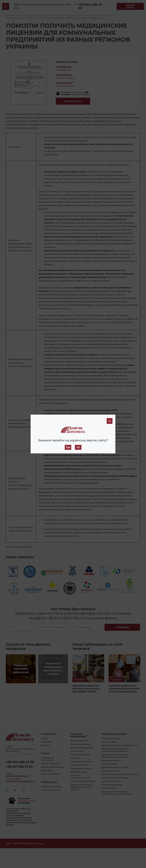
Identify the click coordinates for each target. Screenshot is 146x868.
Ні (78, 447)
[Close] (110, 421)
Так (68, 447)
